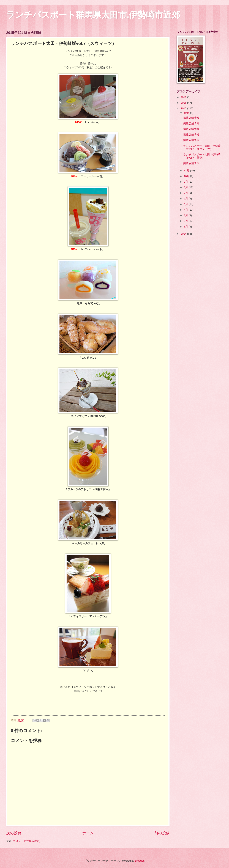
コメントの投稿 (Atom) (27, 841)
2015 (184, 108)
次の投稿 (14, 833)
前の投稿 (162, 833)
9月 (186, 182)
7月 (186, 193)
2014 (184, 234)
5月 (186, 204)
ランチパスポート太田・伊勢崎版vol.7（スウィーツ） (202, 147)
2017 (184, 97)
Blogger (139, 861)
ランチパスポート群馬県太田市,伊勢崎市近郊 (93, 15)
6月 (186, 199)
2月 (186, 221)
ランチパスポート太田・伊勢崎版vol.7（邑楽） (202, 156)
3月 (186, 215)
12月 (187, 113)
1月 (186, 227)
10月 (187, 176)
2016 (184, 103)
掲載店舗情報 (191, 118)
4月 (186, 210)
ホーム (88, 833)
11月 (187, 171)
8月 (186, 187)
